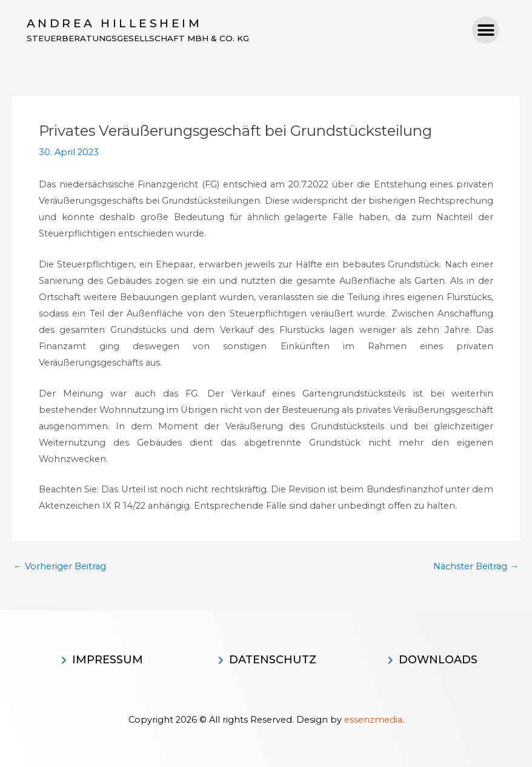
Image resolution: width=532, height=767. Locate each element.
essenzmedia (373, 720)
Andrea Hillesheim (115, 23)
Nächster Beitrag (476, 567)
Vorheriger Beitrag (60, 567)
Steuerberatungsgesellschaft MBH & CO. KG (142, 39)
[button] (486, 31)
